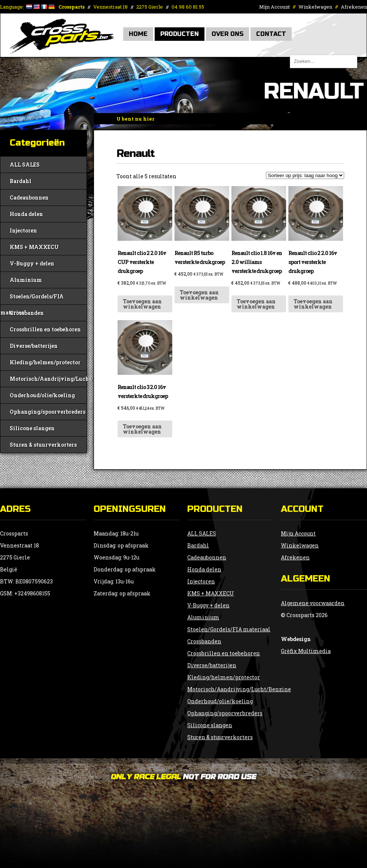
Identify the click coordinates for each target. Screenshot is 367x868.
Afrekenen (354, 7)
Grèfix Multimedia (306, 651)
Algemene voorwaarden (313, 603)
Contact (271, 34)
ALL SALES (25, 165)
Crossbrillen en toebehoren (45, 329)
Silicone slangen (32, 428)
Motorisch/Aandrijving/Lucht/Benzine (48, 379)
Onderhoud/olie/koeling (42, 395)
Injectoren (23, 230)
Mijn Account (275, 7)
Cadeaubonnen (29, 198)
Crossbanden (27, 313)
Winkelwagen (315, 7)
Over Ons (228, 34)
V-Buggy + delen (32, 263)
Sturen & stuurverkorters (43, 445)
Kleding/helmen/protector (45, 362)
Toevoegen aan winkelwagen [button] (142, 304)
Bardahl (21, 181)
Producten (180, 34)
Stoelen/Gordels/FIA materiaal (32, 299)
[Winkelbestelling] (305, 175)
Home (138, 34)
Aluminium (26, 280)
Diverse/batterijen (34, 346)
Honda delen (26, 214)
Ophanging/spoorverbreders (48, 412)
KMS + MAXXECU (34, 247)
